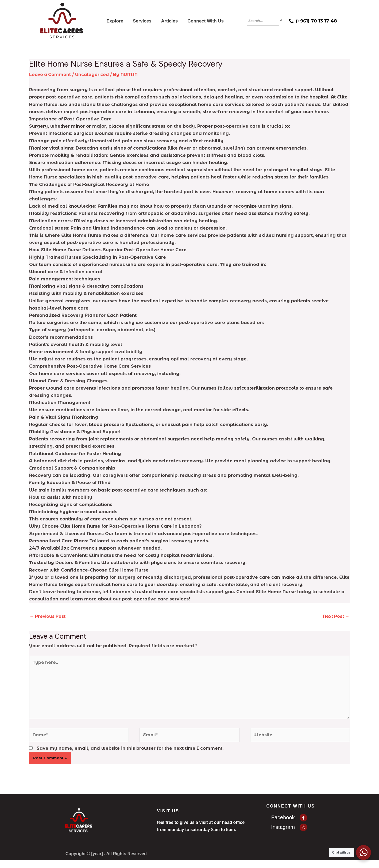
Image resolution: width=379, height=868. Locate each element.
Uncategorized (94, 75)
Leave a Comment (51, 75)
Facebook (283, 820)
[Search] (263, 21)
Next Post (336, 616)
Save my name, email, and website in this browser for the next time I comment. (130, 751)
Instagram (283, 830)
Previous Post (48, 616)
